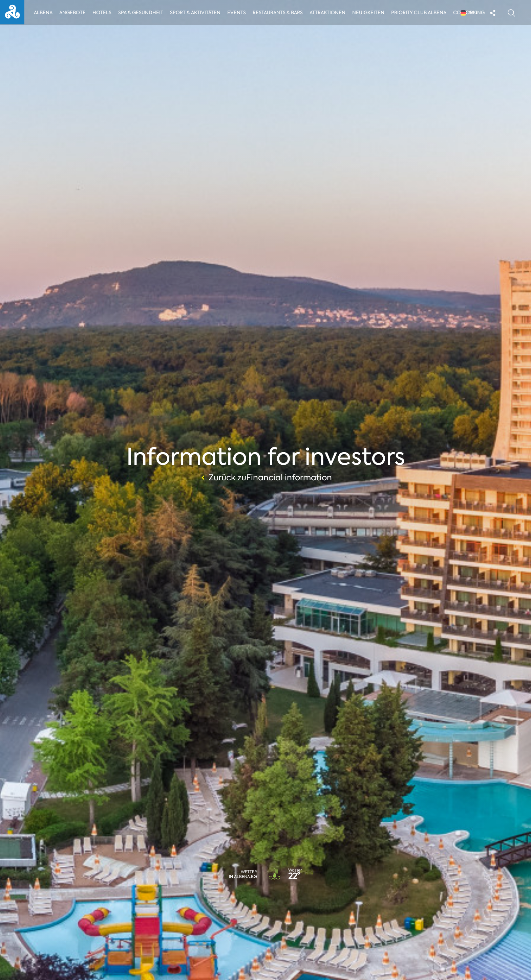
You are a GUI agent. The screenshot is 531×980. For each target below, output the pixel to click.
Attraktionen (329, 13)
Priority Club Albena (421, 13)
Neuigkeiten (370, 13)
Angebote (73, 13)
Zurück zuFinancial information (266, 478)
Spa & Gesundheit (141, 13)
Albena (43, 13)
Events (238, 13)
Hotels (102, 13)
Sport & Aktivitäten (196, 13)
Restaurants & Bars (279, 13)
